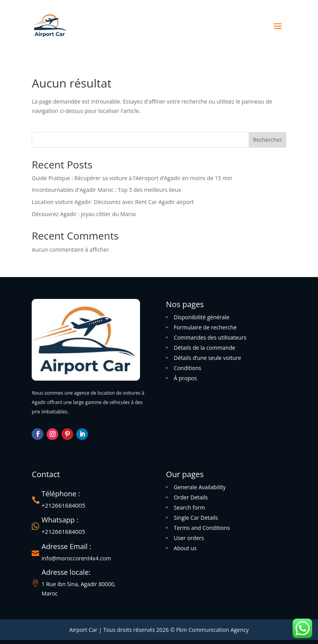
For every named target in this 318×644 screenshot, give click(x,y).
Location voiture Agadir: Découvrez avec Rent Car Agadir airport (113, 202)
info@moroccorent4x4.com (76, 558)
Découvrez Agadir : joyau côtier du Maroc (84, 214)
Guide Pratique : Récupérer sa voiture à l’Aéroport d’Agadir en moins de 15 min (132, 178)
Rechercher (268, 140)
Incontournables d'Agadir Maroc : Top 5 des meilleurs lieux (106, 190)
